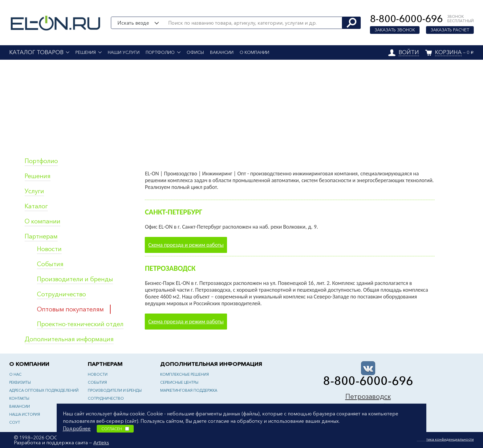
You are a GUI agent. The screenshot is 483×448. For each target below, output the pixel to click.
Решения (86, 52)
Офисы (195, 52)
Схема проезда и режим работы (186, 245)
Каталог (36, 206)
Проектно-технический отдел (80, 324)
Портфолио (160, 52)
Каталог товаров (36, 52)
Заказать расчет (450, 30)
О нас (15, 374)
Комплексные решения (185, 374)
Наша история (25, 414)
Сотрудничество (61, 294)
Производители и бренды (75, 279)
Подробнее (77, 428)
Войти (409, 52)
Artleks (101, 442)
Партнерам (41, 236)
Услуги (34, 191)
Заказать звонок (395, 30)
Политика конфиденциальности (445, 439)
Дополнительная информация (69, 339)
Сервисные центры (179, 382)
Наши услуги (124, 52)
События (50, 264)
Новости (49, 249)
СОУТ (15, 422)
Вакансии (222, 52)
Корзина (448, 52)
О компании (254, 52)
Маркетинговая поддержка (189, 390)
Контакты (19, 398)
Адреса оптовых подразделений (44, 390)
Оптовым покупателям (70, 309)
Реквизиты (20, 382)
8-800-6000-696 (406, 19)
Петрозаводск (368, 396)
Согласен (115, 428)
